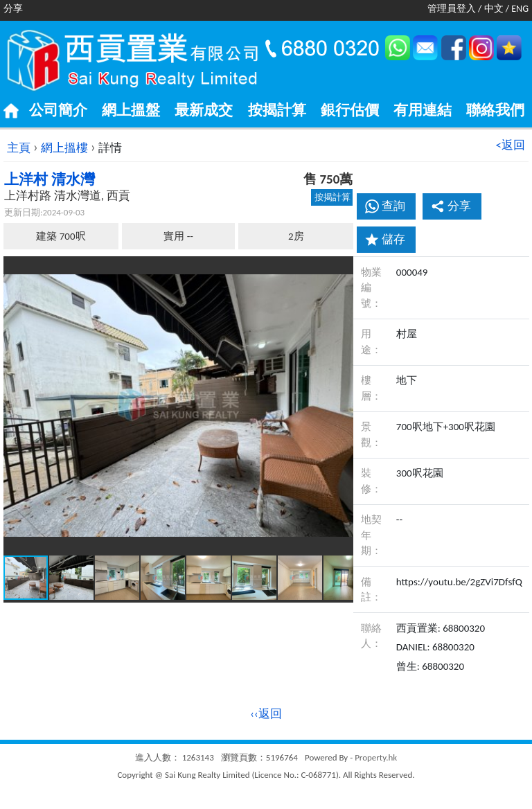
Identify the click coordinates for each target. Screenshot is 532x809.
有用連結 (423, 110)
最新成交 (204, 110)
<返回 (511, 145)
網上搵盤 (131, 110)
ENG (520, 9)
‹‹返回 (266, 714)
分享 (451, 206)
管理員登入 (452, 9)
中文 (494, 9)
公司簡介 (58, 110)
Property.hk (376, 757)
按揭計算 (277, 110)
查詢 (393, 206)
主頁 (19, 148)
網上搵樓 (64, 148)
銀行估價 (350, 110)
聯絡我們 (495, 110)
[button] (341, 269)
